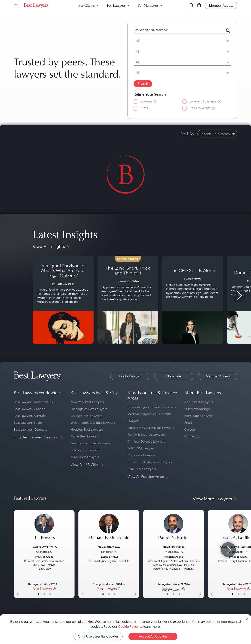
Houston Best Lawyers (87, 429)
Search (143, 84)
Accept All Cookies (153, 636)
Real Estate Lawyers (142, 469)
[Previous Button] (17, 554)
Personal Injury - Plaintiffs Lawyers (152, 407)
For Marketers (148, 5)
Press (188, 423)
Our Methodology (197, 409)
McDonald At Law (109, 547)
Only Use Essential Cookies (98, 636)
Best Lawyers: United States (33, 402)
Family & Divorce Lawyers (146, 435)
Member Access (218, 376)
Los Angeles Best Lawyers (89, 409)
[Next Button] (71, 554)
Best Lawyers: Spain (28, 423)
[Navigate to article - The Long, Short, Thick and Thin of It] (128, 300)
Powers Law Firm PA (44, 547)
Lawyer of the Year (203, 101)
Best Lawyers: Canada (30, 409)
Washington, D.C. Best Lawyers (93, 423)
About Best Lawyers (199, 402)
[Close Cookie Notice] (247, 619)
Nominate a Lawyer (199, 416)
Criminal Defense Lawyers (146, 441)
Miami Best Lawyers (85, 457)
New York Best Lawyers (87, 402)
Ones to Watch (200, 108)
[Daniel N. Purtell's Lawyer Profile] (174, 529)
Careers (190, 429)
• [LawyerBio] (44, 594)
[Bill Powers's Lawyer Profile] (44, 529)
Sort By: (188, 134)
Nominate (174, 376)
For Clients (87, 5)
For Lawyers (116, 5)
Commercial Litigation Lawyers (150, 462)
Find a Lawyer (130, 376)
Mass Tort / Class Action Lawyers (151, 428)
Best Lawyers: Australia (30, 416)
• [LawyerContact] (50, 594)
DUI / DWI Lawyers (141, 448)
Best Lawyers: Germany (31, 429)
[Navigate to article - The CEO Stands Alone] (193, 300)
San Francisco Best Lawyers (90, 443)
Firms (144, 108)
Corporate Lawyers (141, 455)
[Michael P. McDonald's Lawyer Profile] (109, 529)
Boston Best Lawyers (85, 450)
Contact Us (192, 436)
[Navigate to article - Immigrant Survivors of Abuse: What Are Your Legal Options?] (63, 300)
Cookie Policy (128, 627)
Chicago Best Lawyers (86, 416)
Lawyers (146, 101)
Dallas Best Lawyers (85, 436)
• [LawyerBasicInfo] (38, 594)
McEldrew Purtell (174, 547)
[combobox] (178, 30)
